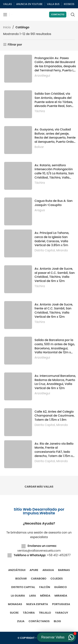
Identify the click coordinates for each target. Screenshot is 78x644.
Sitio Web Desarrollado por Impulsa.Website (39, 511)
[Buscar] (73, 15)
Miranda (62, 251)
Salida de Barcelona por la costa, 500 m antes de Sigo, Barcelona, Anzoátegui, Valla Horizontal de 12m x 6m (55, 346)
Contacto (58, 14)
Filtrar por (15, 45)
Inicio (7, 27)
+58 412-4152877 (59, 555)
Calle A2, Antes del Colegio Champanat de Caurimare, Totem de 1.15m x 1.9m (54, 416)
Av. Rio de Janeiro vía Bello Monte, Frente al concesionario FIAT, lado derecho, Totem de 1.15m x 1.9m (54, 450)
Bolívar (39, 147)
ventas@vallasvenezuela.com (39, 551)
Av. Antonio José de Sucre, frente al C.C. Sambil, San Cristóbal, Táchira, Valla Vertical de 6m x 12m (54, 311)
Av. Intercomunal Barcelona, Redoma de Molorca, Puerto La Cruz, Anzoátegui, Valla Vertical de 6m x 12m (55, 382)
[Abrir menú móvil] (5, 15)
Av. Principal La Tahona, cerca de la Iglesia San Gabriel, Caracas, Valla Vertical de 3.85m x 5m (52, 239)
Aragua (40, 210)
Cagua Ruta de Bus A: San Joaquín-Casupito (54, 203)
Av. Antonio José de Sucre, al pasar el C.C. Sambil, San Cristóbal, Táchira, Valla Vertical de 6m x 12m (55, 275)
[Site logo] (12, 15)
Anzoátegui (42, 76)
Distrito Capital (45, 251)
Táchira (40, 111)
